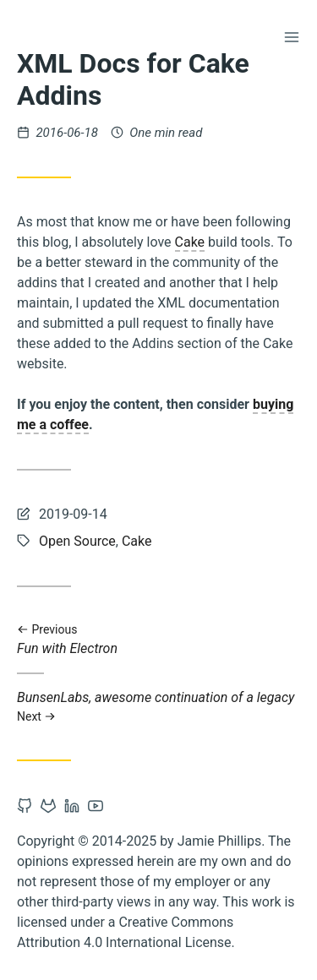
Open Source (77, 541)
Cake (190, 242)
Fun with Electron (158, 640)
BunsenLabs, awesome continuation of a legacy (158, 707)
